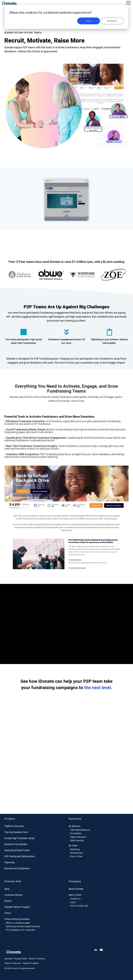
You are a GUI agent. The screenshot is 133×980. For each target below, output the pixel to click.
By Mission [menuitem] (75, 826)
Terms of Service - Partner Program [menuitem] (22, 963)
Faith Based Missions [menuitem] (80, 830)
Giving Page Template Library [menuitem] (20, 838)
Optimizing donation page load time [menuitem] (23, 926)
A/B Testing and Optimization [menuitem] (20, 856)
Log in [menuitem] (73, 902)
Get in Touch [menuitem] (75, 895)
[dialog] (66, 17)
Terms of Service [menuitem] (37, 959)
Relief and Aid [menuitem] (77, 841)
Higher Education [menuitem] (78, 837)
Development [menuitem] (77, 853)
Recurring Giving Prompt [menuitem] (17, 850)
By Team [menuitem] (73, 846)
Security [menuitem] (8, 959)
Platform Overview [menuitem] (14, 826)
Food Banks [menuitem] (76, 834)
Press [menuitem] (8, 913)
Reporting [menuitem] (9, 862)
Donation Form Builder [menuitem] (16, 844)
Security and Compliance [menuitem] (17, 868)
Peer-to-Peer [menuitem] (76, 856)
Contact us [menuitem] (75, 899)
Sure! (89, 21)
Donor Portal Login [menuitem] (79, 906)
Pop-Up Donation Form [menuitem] (16, 832)
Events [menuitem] (8, 901)
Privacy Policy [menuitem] (20, 959)
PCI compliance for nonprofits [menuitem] (20, 930)
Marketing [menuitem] (75, 849)
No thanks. (112, 21)
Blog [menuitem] (7, 889)
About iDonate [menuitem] (76, 889)
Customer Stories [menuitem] (13, 895)
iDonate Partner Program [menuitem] (17, 907)
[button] (128, 3)
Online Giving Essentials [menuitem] (17, 919)
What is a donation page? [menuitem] (18, 923)
